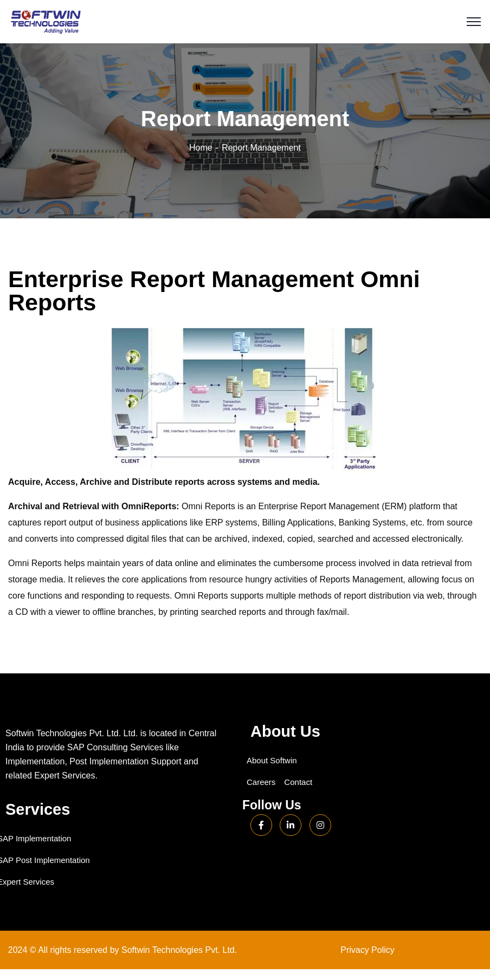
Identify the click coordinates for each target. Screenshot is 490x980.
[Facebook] (261, 825)
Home (201, 148)
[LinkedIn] (291, 825)
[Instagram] (320, 825)
